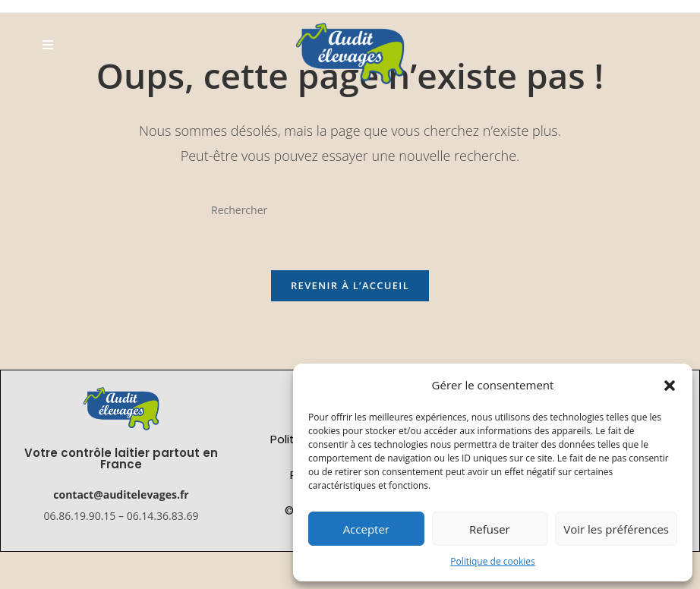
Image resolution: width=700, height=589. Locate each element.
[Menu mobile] (48, 44)
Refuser (490, 529)
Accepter (366, 529)
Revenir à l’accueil (350, 285)
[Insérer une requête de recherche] (350, 209)
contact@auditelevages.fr (121, 495)
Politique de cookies (493, 561)
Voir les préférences (616, 529)
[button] (670, 386)
